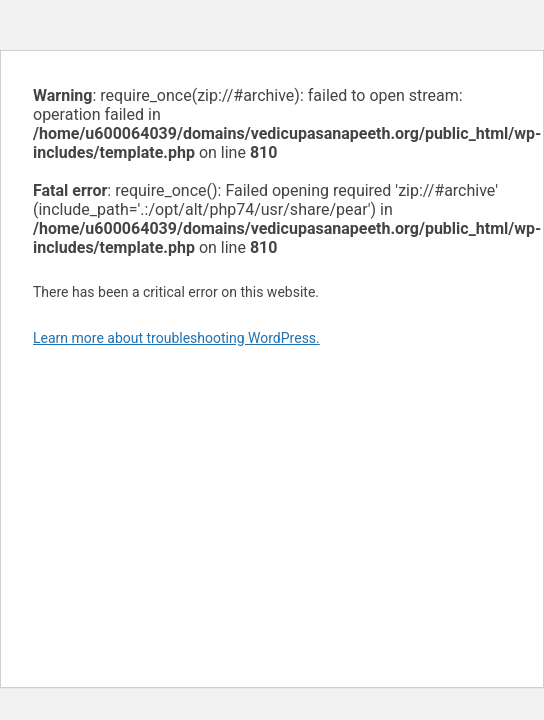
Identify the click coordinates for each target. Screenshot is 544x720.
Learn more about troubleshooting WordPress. (176, 338)
